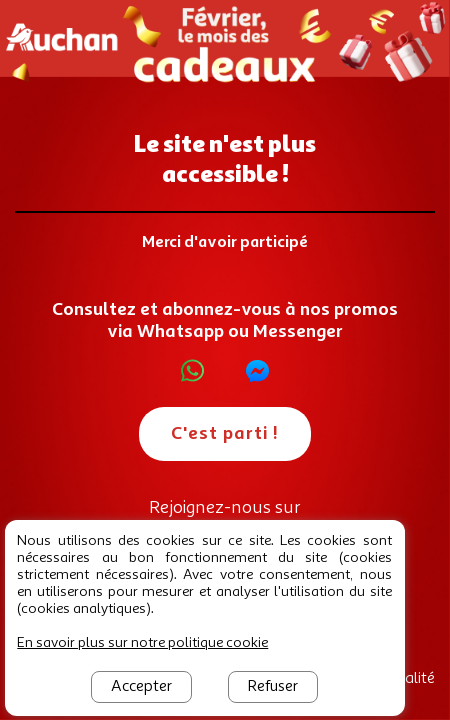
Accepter (141, 687)
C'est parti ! (225, 434)
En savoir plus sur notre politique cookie (142, 643)
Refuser (273, 687)
